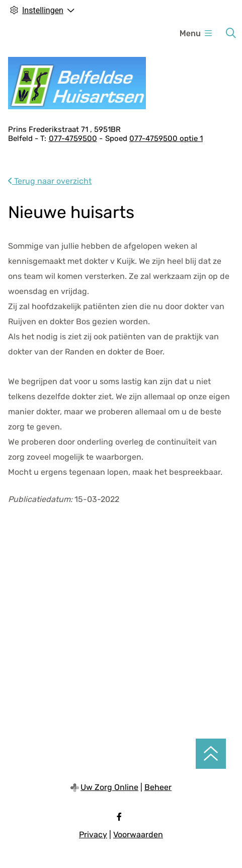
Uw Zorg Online (109, 787)
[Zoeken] (231, 33)
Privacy (93, 835)
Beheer (158, 787)
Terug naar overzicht (50, 181)
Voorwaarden (138, 835)
